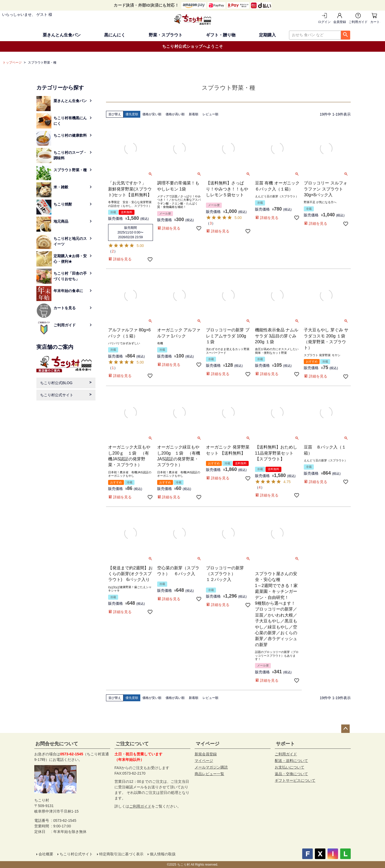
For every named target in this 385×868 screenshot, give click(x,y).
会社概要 (46, 854)
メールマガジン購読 (211, 767)
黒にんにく (115, 35)
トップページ (12, 63)
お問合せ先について (57, 744)
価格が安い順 (152, 114)
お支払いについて (290, 767)
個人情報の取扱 (163, 854)
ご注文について (132, 744)
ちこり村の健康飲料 (70, 135)
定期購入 (267, 35)
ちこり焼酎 (63, 204)
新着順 (194, 114)
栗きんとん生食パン (62, 35)
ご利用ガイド (358, 22)
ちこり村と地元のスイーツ (70, 241)
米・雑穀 (61, 187)
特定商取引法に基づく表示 (121, 854)
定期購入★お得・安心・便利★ (70, 259)
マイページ (208, 744)
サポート (285, 744)
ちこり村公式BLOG (56, 383)
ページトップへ (345, 729)
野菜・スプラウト (166, 35)
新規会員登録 (206, 754)
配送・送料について (291, 761)
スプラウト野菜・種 (70, 170)
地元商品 (61, 221)
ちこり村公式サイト (57, 395)
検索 (346, 35)
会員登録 (340, 22)
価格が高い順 (175, 114)
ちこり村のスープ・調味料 (70, 155)
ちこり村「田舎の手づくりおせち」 (70, 276)
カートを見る (375, 22)
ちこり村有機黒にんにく (70, 121)
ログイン (324, 22)
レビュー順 (210, 114)
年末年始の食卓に (68, 291)
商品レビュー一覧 (209, 774)
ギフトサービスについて (295, 780)
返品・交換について (291, 774)
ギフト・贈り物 (221, 35)
